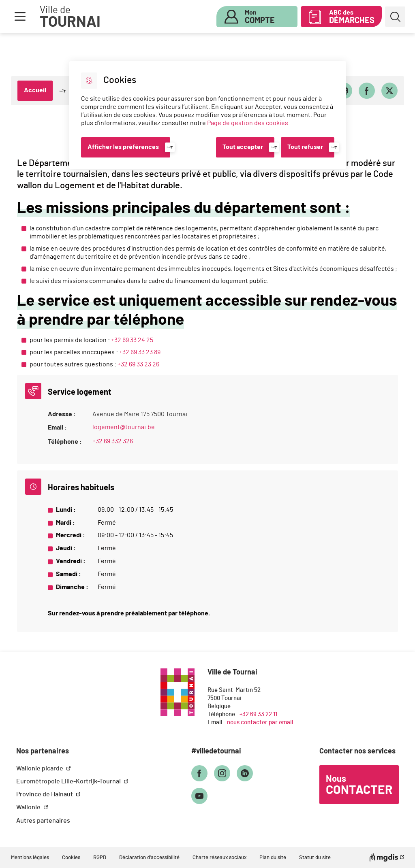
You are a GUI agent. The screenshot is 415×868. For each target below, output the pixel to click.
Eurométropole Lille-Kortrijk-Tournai (69, 781)
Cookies (71, 858)
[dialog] (208, 115)
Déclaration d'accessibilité (149, 858)
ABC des (352, 17)
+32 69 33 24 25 (132, 340)
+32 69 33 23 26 (138, 364)
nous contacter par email (260, 722)
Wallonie (29, 807)
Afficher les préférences (123, 147)
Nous (359, 785)
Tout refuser (305, 147)
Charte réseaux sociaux (219, 858)
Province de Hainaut (45, 794)
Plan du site (273, 858)
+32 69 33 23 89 (140, 352)
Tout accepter (243, 147)
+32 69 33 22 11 (258, 714)
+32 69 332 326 (113, 441)
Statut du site (315, 858)
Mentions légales (30, 858)
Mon (260, 17)
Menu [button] (20, 17)
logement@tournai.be (124, 427)
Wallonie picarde (40, 768)
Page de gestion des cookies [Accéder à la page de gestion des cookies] (248, 123)
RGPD (100, 858)
